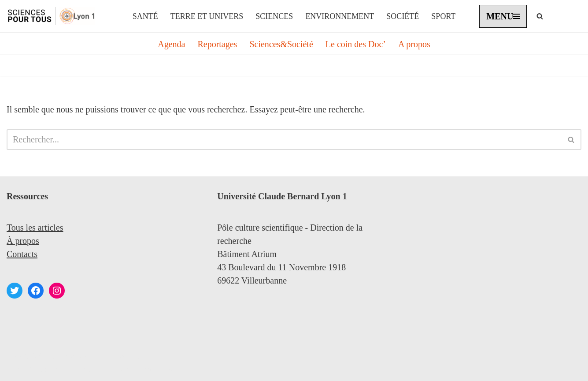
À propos (23, 241)
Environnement (340, 16)
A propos (414, 44)
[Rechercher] (540, 16)
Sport (443, 16)
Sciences (274, 16)
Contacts (22, 254)
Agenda (171, 44)
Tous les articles (35, 228)
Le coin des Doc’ (356, 44)
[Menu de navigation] (503, 16)
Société (403, 16)
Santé (145, 16)
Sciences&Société (281, 44)
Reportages (217, 44)
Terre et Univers (207, 16)
